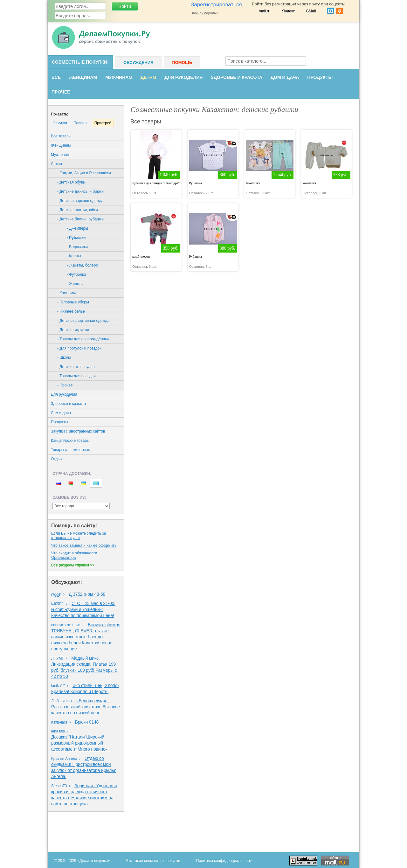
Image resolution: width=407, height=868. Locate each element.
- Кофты (74, 256)
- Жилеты (75, 284)
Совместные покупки (79, 62)
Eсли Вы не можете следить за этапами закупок (79, 536)
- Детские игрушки (73, 330)
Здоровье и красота (237, 77)
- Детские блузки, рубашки (80, 219)
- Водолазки (77, 247)
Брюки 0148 (87, 722)
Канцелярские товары (70, 441)
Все (56, 77)
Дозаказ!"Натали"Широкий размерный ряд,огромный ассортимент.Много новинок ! (80, 743)
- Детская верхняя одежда (80, 201)
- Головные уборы (73, 302)
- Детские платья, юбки (78, 210)
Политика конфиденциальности (224, 861)
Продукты (320, 77)
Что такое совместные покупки (153, 861)
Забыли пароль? (204, 13)
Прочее (61, 92)
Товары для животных (70, 450)
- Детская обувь (71, 182)
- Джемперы (77, 228)
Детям (148, 77)
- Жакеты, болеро (82, 265)
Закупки (60, 123)
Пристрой (103, 123)
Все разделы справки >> (73, 565)
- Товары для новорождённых (83, 339)
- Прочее (65, 385)
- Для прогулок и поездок (79, 348)
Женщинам (83, 77)
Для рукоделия (183, 77)
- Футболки (76, 274)
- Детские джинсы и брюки (80, 191)
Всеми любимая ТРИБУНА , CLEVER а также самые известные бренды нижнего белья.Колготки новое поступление (86, 637)
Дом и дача (285, 77)
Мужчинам (119, 77)
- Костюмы (66, 293)
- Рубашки (76, 238)
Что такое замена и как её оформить (84, 545)
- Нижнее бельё (71, 311)
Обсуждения (138, 62)
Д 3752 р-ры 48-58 (87, 594)
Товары (81, 123)
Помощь (182, 62)
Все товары (61, 136)
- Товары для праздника (78, 376)
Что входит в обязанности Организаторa (74, 555)
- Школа (64, 358)
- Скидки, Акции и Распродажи (84, 173)
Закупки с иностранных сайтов (78, 431)
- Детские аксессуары (76, 367)
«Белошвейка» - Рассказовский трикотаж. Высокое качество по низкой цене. (86, 707)
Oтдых (57, 459)
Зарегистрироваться (216, 5)
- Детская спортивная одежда (83, 321)
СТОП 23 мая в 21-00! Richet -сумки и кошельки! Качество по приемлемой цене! (83, 609)
